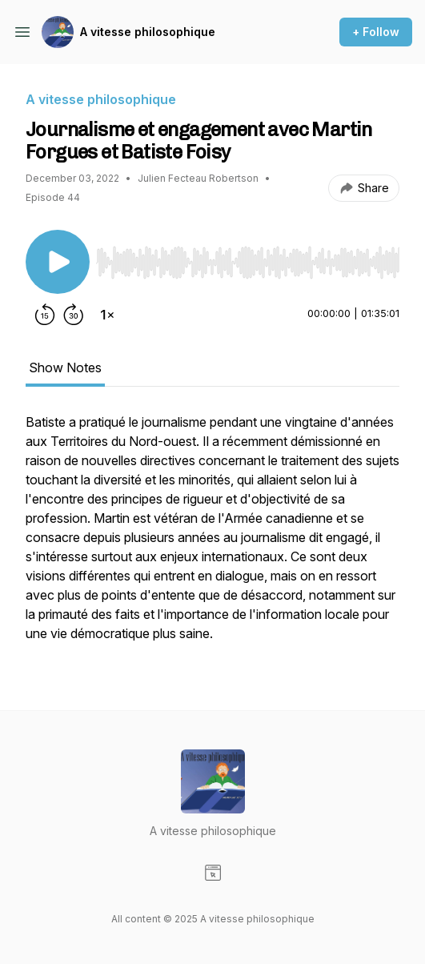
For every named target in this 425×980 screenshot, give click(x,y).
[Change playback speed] (107, 315)
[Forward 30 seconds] (74, 315)
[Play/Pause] (58, 262)
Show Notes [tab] (65, 367)
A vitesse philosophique (148, 32)
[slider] (248, 263)
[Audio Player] (248, 258)
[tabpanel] (212, 536)
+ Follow (376, 32)
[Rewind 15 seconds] (45, 315)
